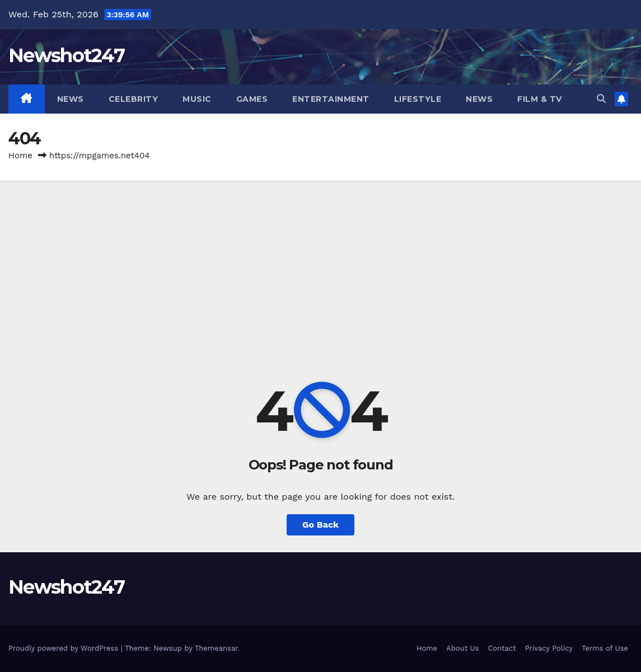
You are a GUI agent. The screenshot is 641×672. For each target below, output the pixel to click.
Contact (502, 648)
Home (20, 156)
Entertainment (331, 99)
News (71, 99)
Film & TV (540, 99)
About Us (462, 648)
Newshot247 (66, 55)
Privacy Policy (549, 648)
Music (197, 99)
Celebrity (134, 99)
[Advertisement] (320, 265)
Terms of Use (605, 648)
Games (252, 99)
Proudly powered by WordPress (65, 648)
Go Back (320, 525)
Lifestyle (418, 99)
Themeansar (216, 648)
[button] (601, 99)
